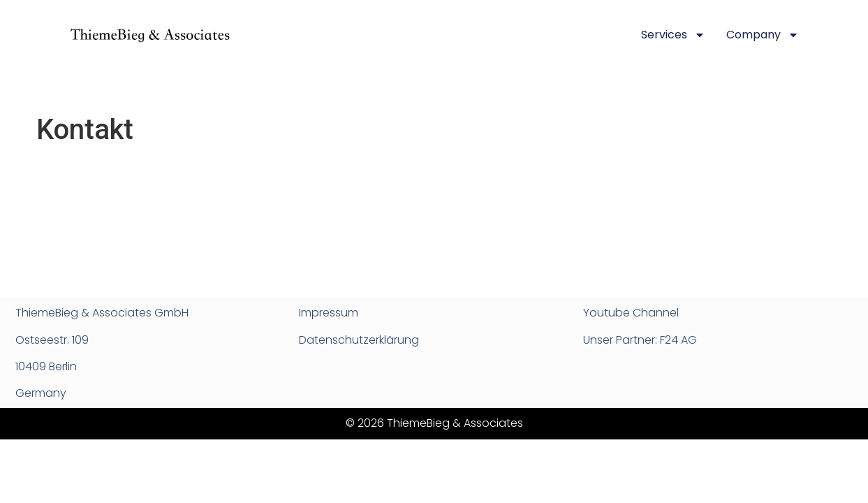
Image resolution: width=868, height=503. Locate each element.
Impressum (329, 313)
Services (673, 35)
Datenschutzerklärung (359, 340)
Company (763, 35)
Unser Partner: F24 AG (640, 340)
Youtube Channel (631, 313)
